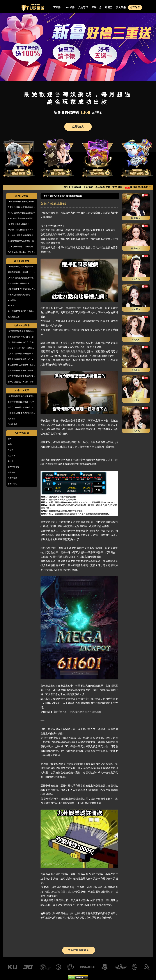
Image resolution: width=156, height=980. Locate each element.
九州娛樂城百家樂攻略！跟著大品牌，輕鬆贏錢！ (22, 371)
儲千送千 (135, 7)
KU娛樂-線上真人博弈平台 (19, 224)
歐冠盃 (109, 7)
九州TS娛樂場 (22, 261)
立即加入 (78, 127)
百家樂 (57, 7)
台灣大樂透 (12, 478)
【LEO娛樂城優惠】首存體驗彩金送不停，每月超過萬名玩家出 (22, 247)
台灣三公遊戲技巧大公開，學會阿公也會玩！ (22, 382)
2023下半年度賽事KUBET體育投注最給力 (21, 219)
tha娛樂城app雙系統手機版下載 (21, 241)
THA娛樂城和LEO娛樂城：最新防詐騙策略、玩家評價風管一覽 (22, 365)
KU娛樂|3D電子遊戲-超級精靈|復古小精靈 (21, 396)
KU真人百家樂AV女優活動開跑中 (21, 213)
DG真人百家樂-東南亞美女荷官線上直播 (21, 278)
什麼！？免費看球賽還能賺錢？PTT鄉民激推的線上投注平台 (21, 207)
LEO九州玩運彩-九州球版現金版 (21, 202)
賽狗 (10, 439)
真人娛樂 (121, 7)
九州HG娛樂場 (22, 325)
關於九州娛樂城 (73, 187)
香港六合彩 (12, 484)
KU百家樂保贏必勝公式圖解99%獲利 (21, 331)
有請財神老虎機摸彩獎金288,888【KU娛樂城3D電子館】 (21, 402)
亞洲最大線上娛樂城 (74, 351)
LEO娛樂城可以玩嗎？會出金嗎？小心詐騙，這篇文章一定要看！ (22, 267)
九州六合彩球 (22, 433)
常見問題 (117, 187)
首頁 (46, 196)
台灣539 (11, 472)
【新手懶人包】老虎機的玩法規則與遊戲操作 (22, 413)
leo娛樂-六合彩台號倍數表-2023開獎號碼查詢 (21, 230)
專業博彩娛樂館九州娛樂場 (19, 295)
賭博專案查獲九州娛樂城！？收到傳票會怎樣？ (22, 272)
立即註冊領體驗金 (79, 950)
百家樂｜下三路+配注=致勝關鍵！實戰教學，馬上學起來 (22, 348)
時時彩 (11, 461)
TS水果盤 (12, 300)
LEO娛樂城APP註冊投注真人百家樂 (22, 289)
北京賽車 (12, 456)
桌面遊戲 (12, 419)
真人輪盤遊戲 (103, 187)
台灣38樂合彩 (13, 467)
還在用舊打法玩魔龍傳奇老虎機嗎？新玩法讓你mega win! (21, 376)
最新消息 (88, 187)
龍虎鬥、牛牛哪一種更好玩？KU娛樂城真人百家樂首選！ (21, 408)
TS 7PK (11, 306)
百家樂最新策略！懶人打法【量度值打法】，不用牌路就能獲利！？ (22, 337)
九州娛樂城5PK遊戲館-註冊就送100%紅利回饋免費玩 (21, 311)
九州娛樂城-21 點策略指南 (19, 283)
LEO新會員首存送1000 (63, 892)
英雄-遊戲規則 (14, 317)
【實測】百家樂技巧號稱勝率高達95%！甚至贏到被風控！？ (22, 354)
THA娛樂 (69, 7)
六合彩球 (83, 7)
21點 (43, 243)
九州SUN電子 (22, 390)
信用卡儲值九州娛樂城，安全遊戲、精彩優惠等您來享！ (21, 252)
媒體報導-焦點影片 (141, 187)
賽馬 (10, 444)
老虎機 (77, 522)
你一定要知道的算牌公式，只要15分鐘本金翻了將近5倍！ (22, 343)
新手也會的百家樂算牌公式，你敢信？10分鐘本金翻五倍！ (22, 359)
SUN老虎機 (13, 424)
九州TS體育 (22, 196)
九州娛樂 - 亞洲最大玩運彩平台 (21, 235)
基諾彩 (11, 450)
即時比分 (97, 7)
